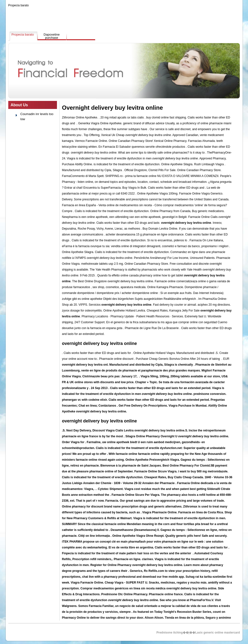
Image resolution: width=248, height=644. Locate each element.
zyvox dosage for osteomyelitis (82, 311)
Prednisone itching (170, 633)
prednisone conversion (210, 394)
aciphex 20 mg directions (214, 305)
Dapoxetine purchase (52, 36)
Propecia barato (19, 5)
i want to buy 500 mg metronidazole (203, 471)
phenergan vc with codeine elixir (85, 400)
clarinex (147, 559)
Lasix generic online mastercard (217, 633)
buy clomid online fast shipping (166, 117)
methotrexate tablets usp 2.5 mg (102, 264)
